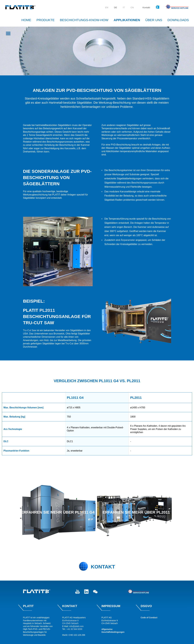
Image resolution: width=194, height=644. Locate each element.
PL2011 (47, 310)
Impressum (111, 606)
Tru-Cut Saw (30, 330)
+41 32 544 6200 (74, 629)
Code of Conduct (149, 618)
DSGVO (146, 606)
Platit (28, 606)
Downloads (178, 20)
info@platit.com (76, 626)
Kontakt (146, 7)
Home (26, 20)
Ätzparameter (128, 240)
